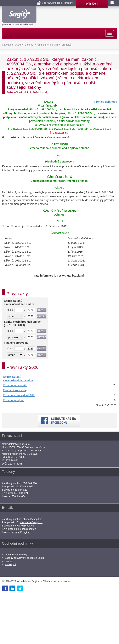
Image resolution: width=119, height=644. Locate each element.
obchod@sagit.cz (32, 519)
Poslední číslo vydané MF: (19, 395)
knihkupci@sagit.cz (25, 529)
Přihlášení (92, 4)
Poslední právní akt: (15, 385)
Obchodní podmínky (16, 555)
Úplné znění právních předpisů (54, 45)
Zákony (29, 45)
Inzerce (9, 561)
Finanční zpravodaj (15, 390)
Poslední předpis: (13, 400)
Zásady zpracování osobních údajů (24, 558)
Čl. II (60, 155)
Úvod (18, 45)
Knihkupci (10, 564)
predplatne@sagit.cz (31, 522)
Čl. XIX (60, 188)
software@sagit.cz (24, 526)
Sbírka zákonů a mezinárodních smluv (18, 379)
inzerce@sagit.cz (21, 532)
